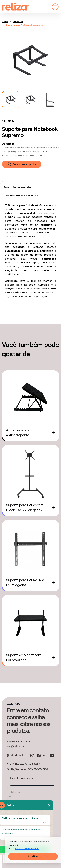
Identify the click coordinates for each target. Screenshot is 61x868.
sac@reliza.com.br (18, 746)
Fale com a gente (22, 164)
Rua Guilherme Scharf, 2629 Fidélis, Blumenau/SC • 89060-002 (27, 767)
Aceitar (33, 856)
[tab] (17, 187)
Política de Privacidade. (27, 848)
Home (5, 22)
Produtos (18, 22)
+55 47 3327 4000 (18, 741)
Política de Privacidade (20, 778)
